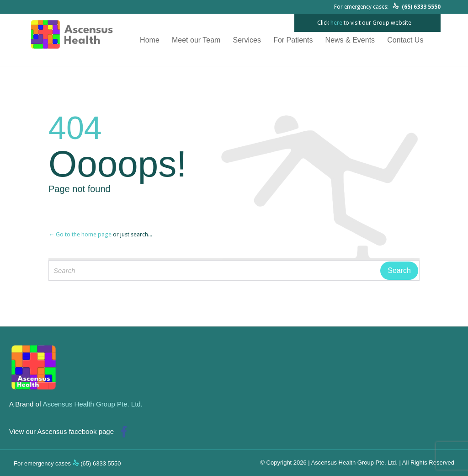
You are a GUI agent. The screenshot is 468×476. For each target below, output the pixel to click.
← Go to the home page (80, 234)
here (336, 23)
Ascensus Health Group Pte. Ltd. (92, 404)
